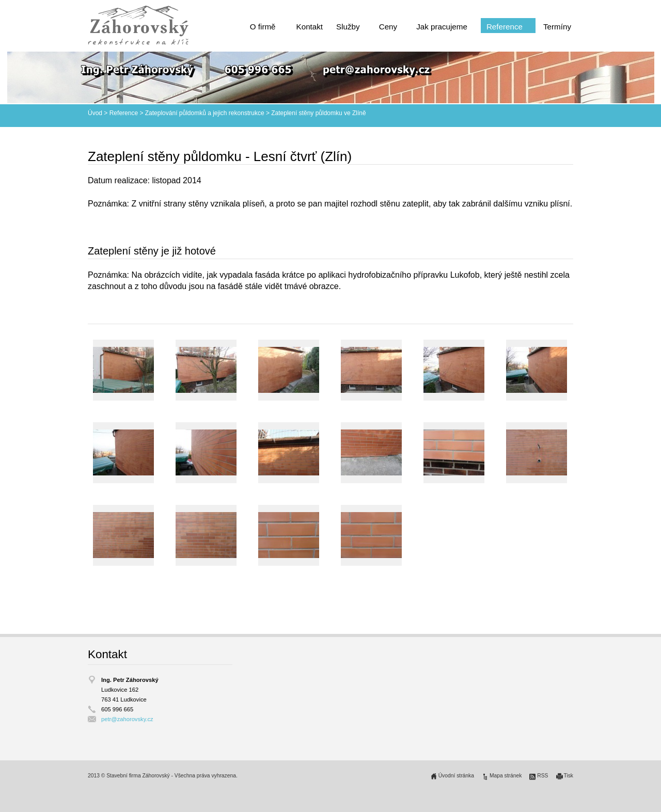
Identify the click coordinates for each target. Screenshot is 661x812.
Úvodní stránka (456, 776)
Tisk (569, 776)
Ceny (388, 27)
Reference (505, 27)
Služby (348, 27)
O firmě (263, 27)
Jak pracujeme (442, 27)
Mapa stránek (506, 776)
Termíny (557, 27)
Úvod (95, 113)
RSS (542, 776)
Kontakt (310, 27)
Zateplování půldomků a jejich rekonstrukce (205, 113)
